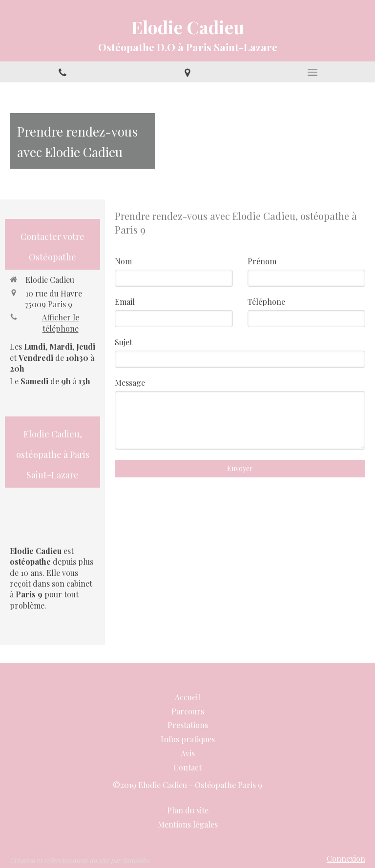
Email (125, 302)
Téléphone (266, 302)
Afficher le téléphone (61, 323)
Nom (123, 261)
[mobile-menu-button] (312, 72)
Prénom (262, 261)
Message (130, 383)
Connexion (346, 858)
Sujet (124, 342)
